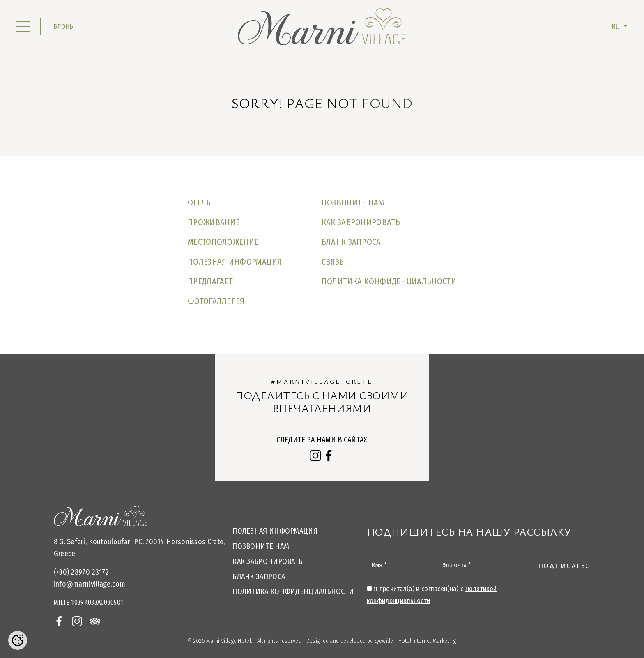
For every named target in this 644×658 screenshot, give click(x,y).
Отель (199, 202)
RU (616, 27)
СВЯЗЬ (333, 262)
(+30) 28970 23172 (82, 572)
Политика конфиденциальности (389, 281)
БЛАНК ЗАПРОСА (351, 242)
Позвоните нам (353, 202)
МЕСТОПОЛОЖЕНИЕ (223, 242)
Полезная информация (235, 262)
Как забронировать (361, 222)
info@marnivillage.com (90, 584)
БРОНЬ (64, 26)
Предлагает (210, 281)
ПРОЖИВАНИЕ (214, 222)
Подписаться (567, 566)
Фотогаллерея (216, 301)
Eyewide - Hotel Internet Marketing (415, 641)
